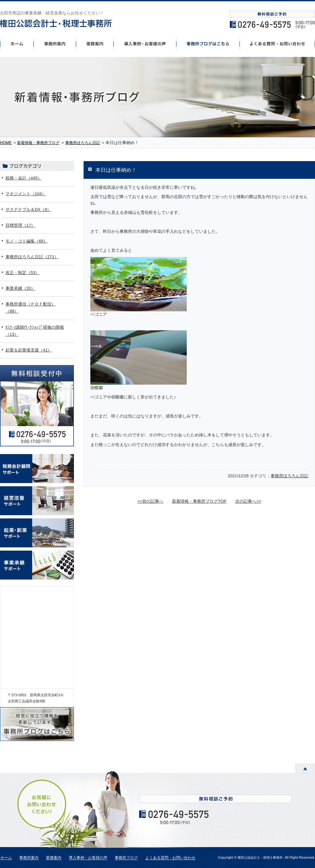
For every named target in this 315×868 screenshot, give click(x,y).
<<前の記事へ (150, 501)
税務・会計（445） (24, 178)
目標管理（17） (20, 225)
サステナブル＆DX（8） (28, 210)
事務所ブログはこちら (208, 44)
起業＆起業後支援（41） (29, 350)
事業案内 (95, 44)
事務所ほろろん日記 (289, 476)
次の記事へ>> (248, 501)
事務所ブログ (126, 858)
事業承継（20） (20, 288)
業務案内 (54, 858)
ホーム (17, 44)
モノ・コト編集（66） (27, 241)
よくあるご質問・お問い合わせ (277, 44)
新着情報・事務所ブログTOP (199, 501)
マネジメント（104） (26, 194)
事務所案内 (55, 44)
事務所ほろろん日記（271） (32, 257)
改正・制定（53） (22, 273)
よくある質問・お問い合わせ (170, 858)
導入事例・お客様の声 (145, 44)
